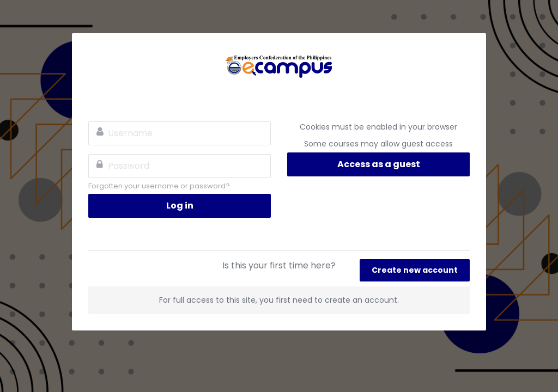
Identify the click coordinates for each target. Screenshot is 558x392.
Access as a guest (379, 164)
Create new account (415, 270)
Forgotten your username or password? (159, 186)
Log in (180, 206)
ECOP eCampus (279, 66)
